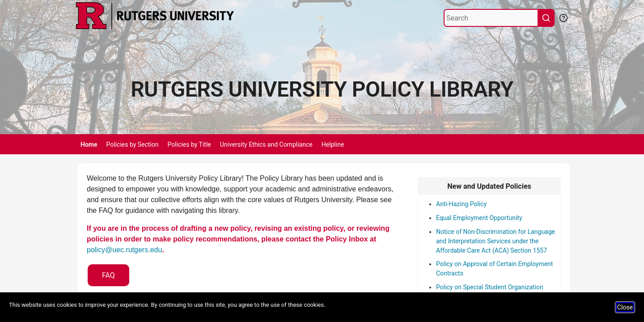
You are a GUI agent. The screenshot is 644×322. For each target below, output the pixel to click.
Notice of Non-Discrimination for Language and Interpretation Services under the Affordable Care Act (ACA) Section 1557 (496, 241)
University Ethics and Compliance (266, 144)
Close (625, 307)
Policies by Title (189, 144)
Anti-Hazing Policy (461, 204)
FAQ (108, 275)
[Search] (491, 18)
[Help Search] (563, 17)
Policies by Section (133, 144)
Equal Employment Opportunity (479, 218)
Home (89, 144)
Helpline (333, 144)
